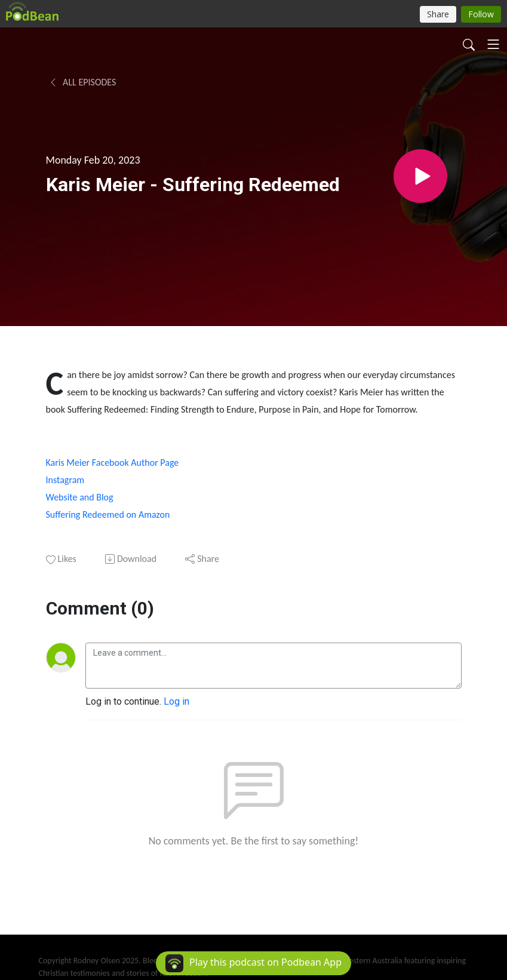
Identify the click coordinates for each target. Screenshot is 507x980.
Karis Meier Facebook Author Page (113, 463)
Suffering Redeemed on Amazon (109, 514)
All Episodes (82, 82)
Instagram (65, 480)
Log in (176, 701)
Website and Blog (80, 497)
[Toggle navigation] (493, 44)
